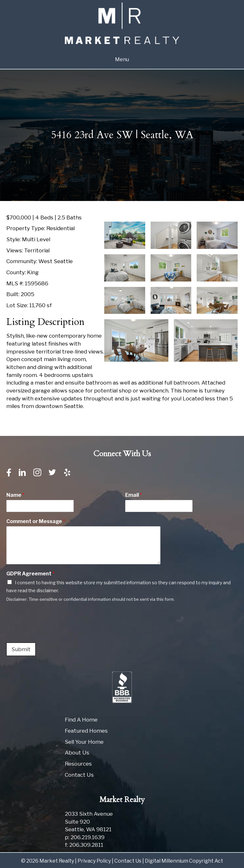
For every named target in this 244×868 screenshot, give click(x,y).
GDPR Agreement (30, 574)
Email (134, 495)
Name (15, 495)
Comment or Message (36, 521)
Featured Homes (86, 731)
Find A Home (81, 720)
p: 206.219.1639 (85, 837)
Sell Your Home (84, 742)
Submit (21, 649)
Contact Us (79, 775)
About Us (77, 753)
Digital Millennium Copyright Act (184, 861)
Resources (78, 764)
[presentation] (55, 632)
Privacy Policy (94, 861)
